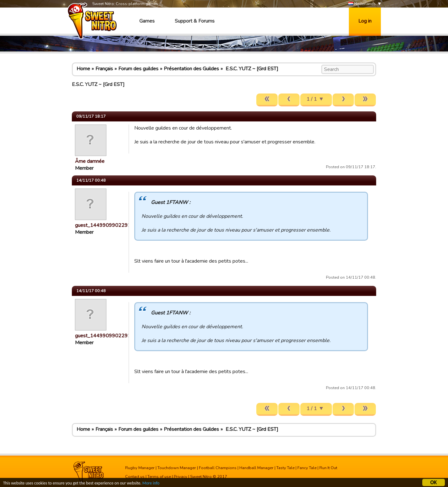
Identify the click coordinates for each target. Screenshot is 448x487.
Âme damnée (90, 161)
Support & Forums (195, 21)
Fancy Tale (307, 468)
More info (151, 484)
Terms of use (159, 477)
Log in (365, 21)
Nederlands (362, 4)
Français (104, 69)
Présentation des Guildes (191, 69)
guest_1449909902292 (103, 225)
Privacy (181, 477)
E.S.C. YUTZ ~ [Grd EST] (251, 69)
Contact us (135, 477)
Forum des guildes (138, 69)
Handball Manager (256, 468)
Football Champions (218, 468)
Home (83, 69)
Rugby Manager (140, 468)
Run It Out (328, 468)
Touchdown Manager (177, 468)
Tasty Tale (285, 468)
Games (147, 21)
